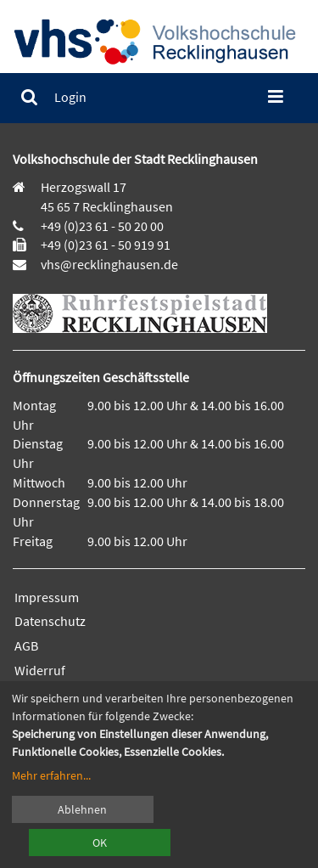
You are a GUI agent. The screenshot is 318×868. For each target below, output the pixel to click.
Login (70, 97)
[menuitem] (29, 97)
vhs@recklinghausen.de (108, 264)
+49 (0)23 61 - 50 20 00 (102, 226)
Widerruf (40, 670)
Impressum (47, 597)
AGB (26, 645)
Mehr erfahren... (51, 775)
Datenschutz (50, 621)
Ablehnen (82, 809)
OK (100, 843)
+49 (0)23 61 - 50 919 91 (106, 245)
